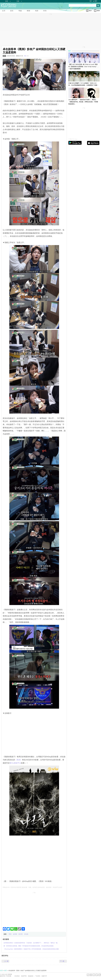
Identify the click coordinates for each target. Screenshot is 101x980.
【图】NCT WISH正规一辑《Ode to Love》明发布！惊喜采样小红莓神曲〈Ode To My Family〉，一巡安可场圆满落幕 (83, 67)
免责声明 (24, 976)
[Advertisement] (34, 909)
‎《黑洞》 (19, 760)
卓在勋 (26, 934)
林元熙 (21, 934)
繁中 (91, 1)
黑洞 (10, 934)
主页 (1, 971)
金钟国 (15, 934)
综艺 (4, 56)
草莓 (25, 56)
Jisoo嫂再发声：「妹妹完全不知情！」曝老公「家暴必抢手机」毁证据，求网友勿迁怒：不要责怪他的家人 (83, 102)
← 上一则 (5, 961)
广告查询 (37, 976)
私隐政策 (31, 976)
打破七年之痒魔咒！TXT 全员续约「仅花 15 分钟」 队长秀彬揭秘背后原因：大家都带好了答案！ (83, 84)
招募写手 (44, 976)
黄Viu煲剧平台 (15, 763)
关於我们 (17, 976)
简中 (96, 1)
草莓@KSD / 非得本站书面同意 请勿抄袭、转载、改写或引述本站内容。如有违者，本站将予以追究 (32, 887)
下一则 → (63, 961)
